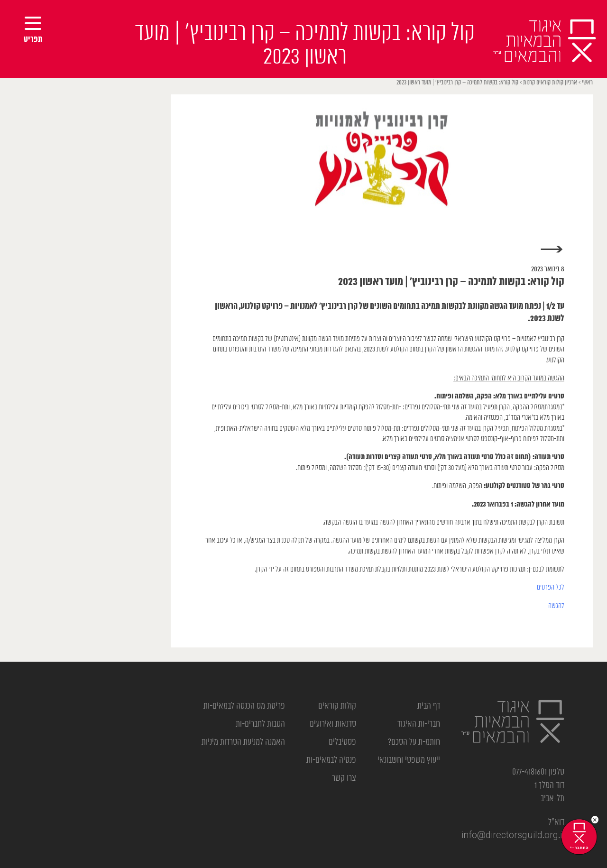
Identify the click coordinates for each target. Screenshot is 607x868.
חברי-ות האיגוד (419, 724)
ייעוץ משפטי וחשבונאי (409, 760)
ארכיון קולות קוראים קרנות (550, 83)
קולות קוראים (337, 706)
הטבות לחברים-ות (260, 724)
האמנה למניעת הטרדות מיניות (243, 742)
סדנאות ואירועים (333, 724)
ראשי (587, 83)
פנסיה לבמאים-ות (331, 760)
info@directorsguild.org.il (513, 836)
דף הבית (429, 706)
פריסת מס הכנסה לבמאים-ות (244, 706)
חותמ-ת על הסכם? (414, 742)
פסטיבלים (342, 742)
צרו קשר (344, 778)
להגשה (556, 606)
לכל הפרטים (551, 587)
